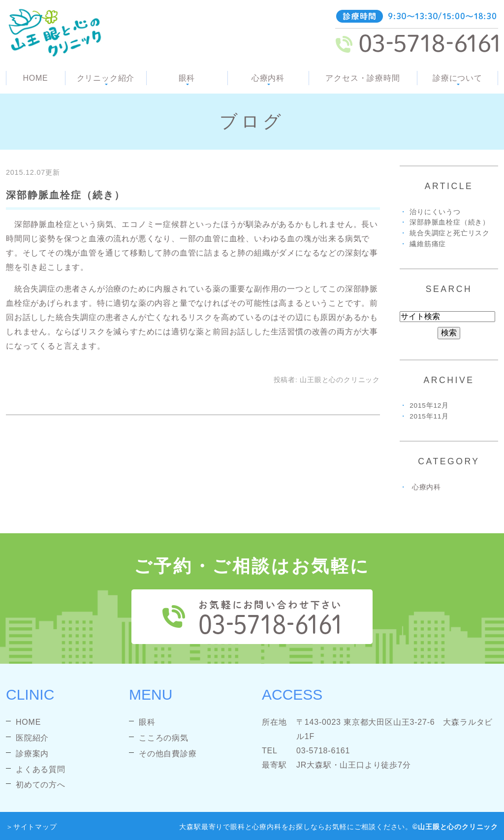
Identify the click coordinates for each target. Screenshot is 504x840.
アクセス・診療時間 (362, 78)
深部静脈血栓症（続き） (65, 195)
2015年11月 (429, 416)
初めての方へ (41, 785)
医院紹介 (32, 738)
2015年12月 (429, 405)
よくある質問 (41, 769)
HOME (35, 78)
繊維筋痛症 (428, 244)
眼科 (147, 722)
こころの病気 (164, 738)
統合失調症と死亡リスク (450, 233)
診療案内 (32, 754)
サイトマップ (35, 827)
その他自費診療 (168, 754)
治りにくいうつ (435, 212)
